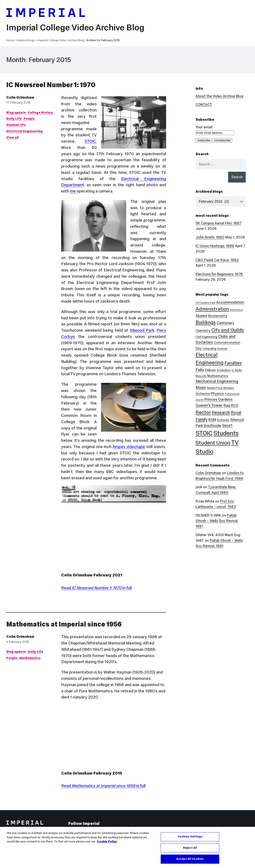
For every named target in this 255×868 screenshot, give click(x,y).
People (29, 119)
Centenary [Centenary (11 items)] (225, 323)
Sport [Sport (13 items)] (227, 426)
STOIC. (91, 141)
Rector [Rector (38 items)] (203, 412)
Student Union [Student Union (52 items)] (213, 443)
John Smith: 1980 (210, 237)
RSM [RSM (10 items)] (212, 420)
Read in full (96, 588)
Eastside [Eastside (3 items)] (222, 349)
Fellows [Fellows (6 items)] (210, 370)
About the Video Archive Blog (219, 96)
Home (10, 40)
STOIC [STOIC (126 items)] (204, 433)
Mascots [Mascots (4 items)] (201, 376)
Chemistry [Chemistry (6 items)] (203, 331)
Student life (16, 125)
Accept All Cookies (190, 859)
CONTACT (204, 105)
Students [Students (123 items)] (226, 433)
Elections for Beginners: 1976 (219, 274)
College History (40, 113)
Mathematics (30, 658)
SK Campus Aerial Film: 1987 (218, 223)
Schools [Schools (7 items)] (223, 420)
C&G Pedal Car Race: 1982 (217, 260)
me (73, 191)
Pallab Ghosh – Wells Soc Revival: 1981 (217, 521)
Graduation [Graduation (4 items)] (224, 370)
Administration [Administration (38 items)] (212, 309)
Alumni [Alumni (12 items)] (201, 316)
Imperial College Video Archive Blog (75, 27)
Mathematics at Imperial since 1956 (64, 624)
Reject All (190, 848)
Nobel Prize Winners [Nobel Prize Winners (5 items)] (221, 388)
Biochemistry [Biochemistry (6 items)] (218, 316)
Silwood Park (142, 330)
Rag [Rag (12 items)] (227, 405)
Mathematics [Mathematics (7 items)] (218, 376)
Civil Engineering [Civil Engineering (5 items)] (206, 337)
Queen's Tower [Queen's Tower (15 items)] (209, 405)
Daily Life (14, 119)
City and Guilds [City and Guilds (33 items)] (228, 330)
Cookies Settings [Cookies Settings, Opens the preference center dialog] (190, 837)
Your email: (204, 127)
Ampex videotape (129, 447)
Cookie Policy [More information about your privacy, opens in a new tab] (107, 842)
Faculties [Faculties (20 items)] (233, 363)
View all (13, 137)
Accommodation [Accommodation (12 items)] (230, 302)
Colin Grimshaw (20, 97)
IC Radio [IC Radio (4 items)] (237, 370)
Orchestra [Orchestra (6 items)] (203, 394)
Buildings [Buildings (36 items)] (206, 322)
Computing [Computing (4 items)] (209, 348)
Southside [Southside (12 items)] (213, 426)
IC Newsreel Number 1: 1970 (51, 85)
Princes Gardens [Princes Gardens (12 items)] (219, 399)
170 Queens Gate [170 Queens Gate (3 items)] (205, 303)
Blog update (16, 113)
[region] (127, 847)
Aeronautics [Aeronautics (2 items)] (236, 310)
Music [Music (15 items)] (201, 387)
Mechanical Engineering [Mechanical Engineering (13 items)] (217, 381)
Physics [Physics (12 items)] (217, 393)
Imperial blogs (26, 40)
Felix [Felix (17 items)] (200, 370)
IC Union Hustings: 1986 (215, 246)
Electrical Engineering (25, 131)
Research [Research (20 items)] (221, 413)
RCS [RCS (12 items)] (235, 405)
